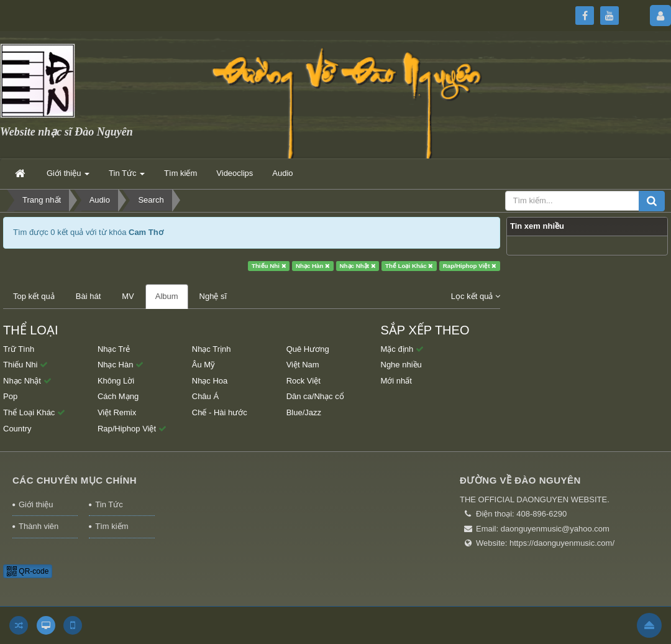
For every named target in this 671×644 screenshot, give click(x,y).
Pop (10, 396)
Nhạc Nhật (358, 266)
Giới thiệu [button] (68, 177)
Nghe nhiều (401, 365)
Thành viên (39, 526)
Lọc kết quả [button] (476, 296)
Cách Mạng (118, 396)
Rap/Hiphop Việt (470, 266)
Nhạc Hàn (313, 266)
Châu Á (205, 396)
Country (17, 429)
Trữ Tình (19, 349)
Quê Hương (308, 349)
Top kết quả (34, 296)
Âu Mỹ (203, 365)
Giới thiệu (36, 504)
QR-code (28, 571)
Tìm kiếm (112, 526)
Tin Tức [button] (127, 177)
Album (167, 296)
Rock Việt (304, 381)
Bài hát (88, 296)
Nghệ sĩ (213, 296)
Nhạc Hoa (210, 381)
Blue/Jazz (304, 412)
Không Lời (116, 381)
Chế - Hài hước (220, 412)
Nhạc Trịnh (212, 349)
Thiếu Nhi (269, 266)
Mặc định (402, 349)
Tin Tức (109, 504)
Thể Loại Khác (409, 266)
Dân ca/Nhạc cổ (315, 396)
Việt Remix (117, 412)
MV (128, 296)
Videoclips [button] (235, 173)
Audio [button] (282, 173)
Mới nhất (396, 381)
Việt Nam (303, 365)
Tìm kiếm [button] (180, 173)
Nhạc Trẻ (114, 349)
